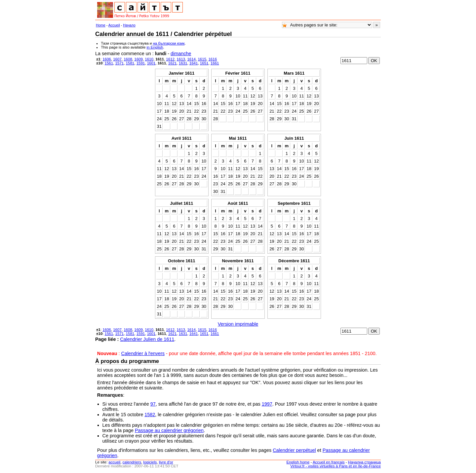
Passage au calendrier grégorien (169, 430)
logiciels (150, 462)
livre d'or (166, 462)
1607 (117, 59)
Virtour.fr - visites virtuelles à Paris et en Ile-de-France (336, 466)
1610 (149, 59)
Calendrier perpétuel (294, 450)
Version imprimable (238, 324)
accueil (114, 462)
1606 (107, 59)
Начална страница (364, 462)
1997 (267, 404)
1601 (151, 63)
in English (155, 47)
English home (298, 462)
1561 (109, 63)
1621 (173, 63)
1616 (213, 59)
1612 (170, 59)
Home (101, 25)
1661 (215, 63)
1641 (194, 63)
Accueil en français (329, 462)
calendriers (132, 462)
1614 (191, 59)
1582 (150, 415)
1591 (141, 63)
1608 (128, 59)
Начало (129, 25)
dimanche (181, 54)
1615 (202, 59)
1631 (183, 63)
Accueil (114, 25)
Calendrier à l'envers (143, 353)
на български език (169, 43)
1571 (120, 63)
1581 (130, 63)
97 (153, 404)
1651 (204, 63)
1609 (139, 59)
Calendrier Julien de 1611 (147, 339)
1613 (181, 59)
